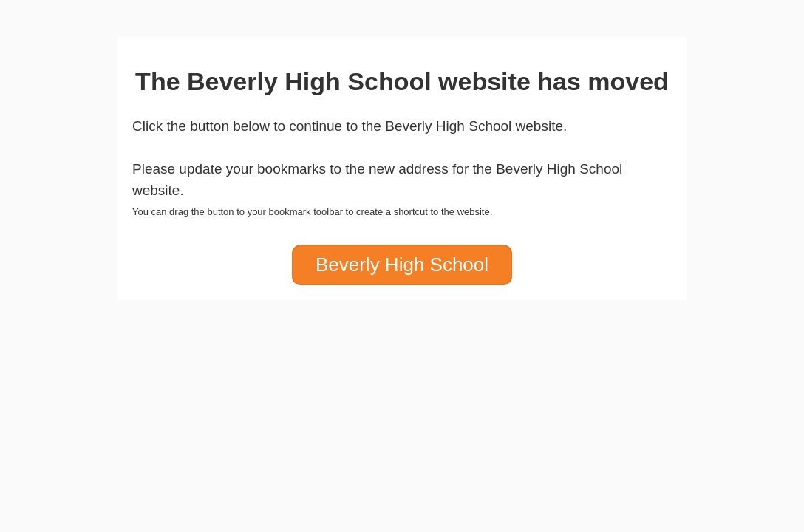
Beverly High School (402, 265)
